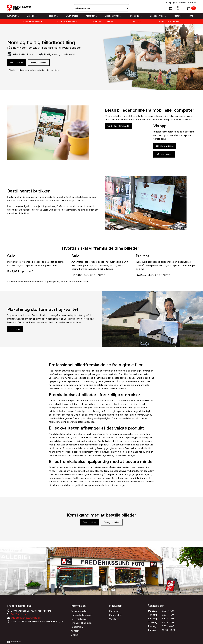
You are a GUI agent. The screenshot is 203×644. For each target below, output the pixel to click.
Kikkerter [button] (92, 16)
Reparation (77, 637)
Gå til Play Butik (164, 159)
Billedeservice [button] (158, 16)
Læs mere (15, 332)
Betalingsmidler (79, 621)
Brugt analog (72, 16)
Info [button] (192, 16)
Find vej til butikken (81, 633)
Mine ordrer (116, 625)
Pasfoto (178, 16)
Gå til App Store (165, 150)
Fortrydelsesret (79, 629)
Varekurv (114, 629)
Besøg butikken (39, 63)
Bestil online (16, 63)
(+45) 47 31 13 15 (20, 624)
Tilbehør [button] (53, 16)
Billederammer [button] (113, 16)
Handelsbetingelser (81, 625)
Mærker (182, 3)
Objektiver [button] (33, 16)
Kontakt (192, 3)
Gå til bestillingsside (118, 130)
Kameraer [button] (13, 16)
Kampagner (171, 3)
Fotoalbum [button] (135, 16)
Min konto (115, 621)
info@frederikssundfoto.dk (26, 628)
